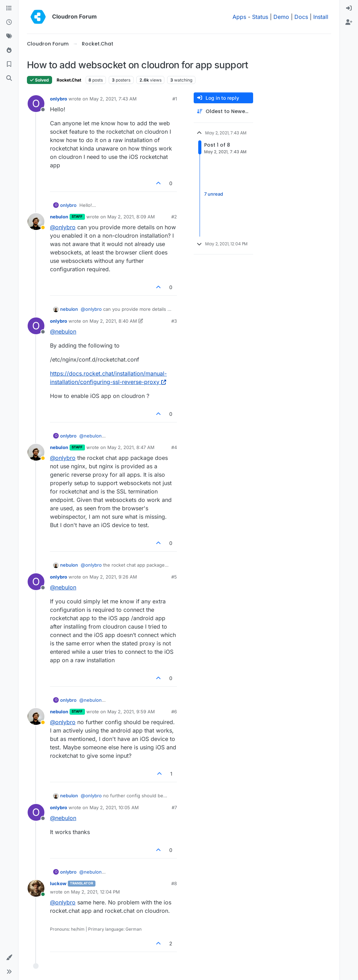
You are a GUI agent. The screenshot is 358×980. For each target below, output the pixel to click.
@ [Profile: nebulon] (63, 331)
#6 (174, 712)
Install (321, 17)
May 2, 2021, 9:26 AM (113, 577)
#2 (174, 217)
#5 (174, 577)
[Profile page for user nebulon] (36, 222)
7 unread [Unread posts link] (214, 194)
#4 (174, 447)
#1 (175, 99)
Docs (301, 17)
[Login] (349, 8)
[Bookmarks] (9, 64)
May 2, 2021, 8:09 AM (131, 217)
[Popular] (9, 50)
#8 (174, 883)
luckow (58, 883)
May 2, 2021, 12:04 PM (95, 892)
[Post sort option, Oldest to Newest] (223, 111)
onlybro (59, 99)
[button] (9, 958)
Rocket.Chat (69, 80)
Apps (239, 17)
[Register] (349, 22)
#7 (174, 807)
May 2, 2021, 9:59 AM (131, 712)
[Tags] (9, 36)
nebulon (59, 217)
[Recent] (9, 22)
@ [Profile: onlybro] (63, 227)
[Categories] (9, 8)
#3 (174, 321)
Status (260, 17)
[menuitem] (349, 8)
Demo (281, 17)
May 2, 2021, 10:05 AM (114, 807)
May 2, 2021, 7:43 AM (113, 99)
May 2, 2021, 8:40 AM (113, 321)
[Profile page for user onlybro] (36, 104)
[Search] (9, 78)
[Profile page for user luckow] (36, 888)
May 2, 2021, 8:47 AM (131, 447)
